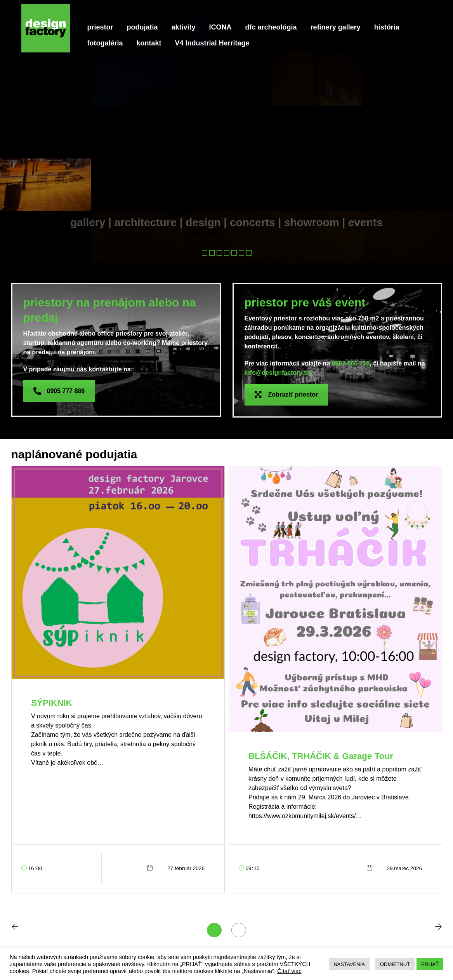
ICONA (220, 27)
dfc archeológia (271, 27)
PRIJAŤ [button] (430, 964)
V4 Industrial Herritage (212, 43)
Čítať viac (289, 971)
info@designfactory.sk (278, 373)
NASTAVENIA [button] (349, 964)
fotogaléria (105, 43)
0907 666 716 (351, 363)
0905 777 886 (59, 391)
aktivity (184, 27)
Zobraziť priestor (286, 394)
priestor (100, 27)
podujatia (142, 27)
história (387, 27)
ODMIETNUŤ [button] (395, 964)
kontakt (149, 43)
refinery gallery (336, 27)
